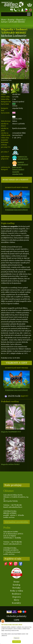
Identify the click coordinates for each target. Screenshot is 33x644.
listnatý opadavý (18, 169)
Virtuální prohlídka (16, 522)
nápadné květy (18, 174)
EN (30, 10)
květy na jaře (17, 167)
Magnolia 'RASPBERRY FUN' (11, 432)
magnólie (16, 172)
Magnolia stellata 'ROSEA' (10, 464)
